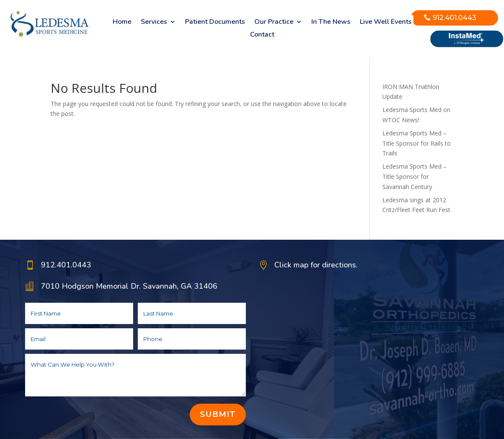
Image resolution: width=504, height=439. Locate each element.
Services (154, 23)
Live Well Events (386, 23)
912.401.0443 (454, 18)
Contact (262, 35)
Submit (218, 414)
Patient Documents (215, 23)
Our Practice (274, 23)
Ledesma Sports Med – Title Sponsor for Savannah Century (414, 176)
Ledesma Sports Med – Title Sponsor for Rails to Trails (417, 143)
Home (122, 23)
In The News (331, 23)
